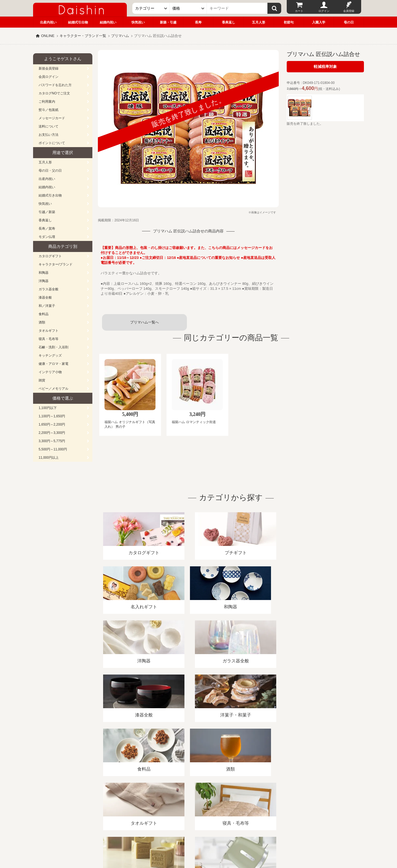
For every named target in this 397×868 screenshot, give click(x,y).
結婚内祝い (108, 22)
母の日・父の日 (50, 171)
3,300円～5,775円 (52, 441)
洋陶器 (44, 281)
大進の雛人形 (198, 841)
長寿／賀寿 (47, 229)
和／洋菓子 (47, 306)
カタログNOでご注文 (54, 93)
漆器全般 (45, 298)
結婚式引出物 (78, 22)
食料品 (44, 314)
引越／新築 (47, 212)
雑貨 (42, 380)
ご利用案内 (47, 102)
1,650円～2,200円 (52, 424)
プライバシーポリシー (195, 804)
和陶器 (44, 273)
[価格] (188, 8)
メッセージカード (52, 118)
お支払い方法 (49, 135)
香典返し (229, 22)
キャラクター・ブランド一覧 (83, 36)
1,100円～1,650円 (52, 416)
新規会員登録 (49, 68)
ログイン (324, 11)
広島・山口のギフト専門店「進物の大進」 (198, 834)
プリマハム (120, 36)
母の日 (349, 22)
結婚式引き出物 (50, 195)
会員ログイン (49, 77)
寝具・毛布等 (49, 339)
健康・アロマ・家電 (53, 364)
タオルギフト (49, 331)
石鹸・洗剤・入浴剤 (53, 347)
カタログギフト (50, 256)
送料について (49, 126)
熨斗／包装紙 (49, 110)
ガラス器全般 (49, 289)
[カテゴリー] (151, 8)
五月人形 (259, 22)
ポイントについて (52, 143)
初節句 (289, 22)
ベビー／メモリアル (53, 389)
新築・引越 (168, 22)
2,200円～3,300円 (52, 433)
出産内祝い (48, 22)
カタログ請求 (233, 804)
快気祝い (138, 22)
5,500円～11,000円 (53, 449)
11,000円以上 (49, 458)
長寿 (198, 22)
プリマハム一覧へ (144, 322)
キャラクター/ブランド (56, 264)
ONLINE (48, 36)
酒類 (42, 322)
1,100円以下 (48, 408)
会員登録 (349, 11)
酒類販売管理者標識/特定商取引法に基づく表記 (131, 804)
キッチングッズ (50, 355)
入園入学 (319, 22)
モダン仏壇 (47, 237)
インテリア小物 (50, 372)
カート (299, 11)
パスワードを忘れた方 (55, 85)
